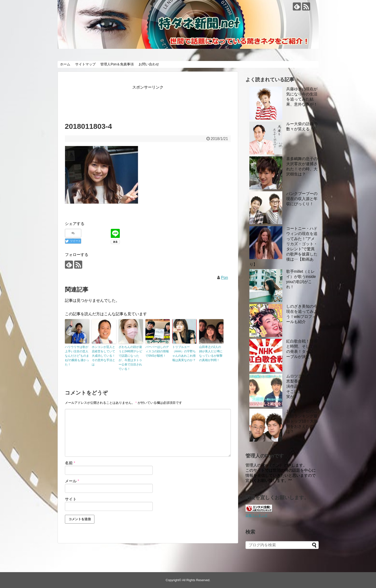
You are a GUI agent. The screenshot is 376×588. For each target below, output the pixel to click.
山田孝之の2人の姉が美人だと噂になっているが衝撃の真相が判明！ (211, 354)
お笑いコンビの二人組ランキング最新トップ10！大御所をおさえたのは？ (302, 421)
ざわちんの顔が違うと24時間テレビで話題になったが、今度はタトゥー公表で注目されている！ (130, 358)
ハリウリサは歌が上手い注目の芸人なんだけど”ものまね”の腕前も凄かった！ (77, 356)
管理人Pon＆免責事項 (117, 64)
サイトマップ (85, 64)
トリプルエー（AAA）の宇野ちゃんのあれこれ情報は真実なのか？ (184, 354)
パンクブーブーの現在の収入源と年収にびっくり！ (302, 199)
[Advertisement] (154, 102)
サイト (71, 499)
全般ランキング (257, 515)
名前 (70, 463)
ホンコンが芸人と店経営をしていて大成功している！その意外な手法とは (103, 356)
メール (72, 481)
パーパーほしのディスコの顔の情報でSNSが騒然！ (157, 351)
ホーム (65, 64)
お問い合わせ (149, 64)
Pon (224, 278)
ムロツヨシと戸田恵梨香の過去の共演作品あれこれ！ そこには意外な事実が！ (302, 386)
